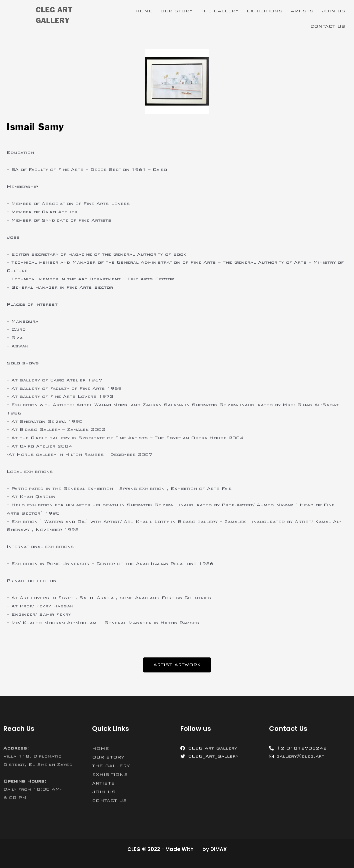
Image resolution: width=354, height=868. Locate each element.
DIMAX (218, 849)
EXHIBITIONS (265, 11)
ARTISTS (302, 11)
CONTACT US (328, 26)
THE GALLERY (220, 11)
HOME (144, 11)
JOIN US (333, 11)
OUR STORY (176, 11)
